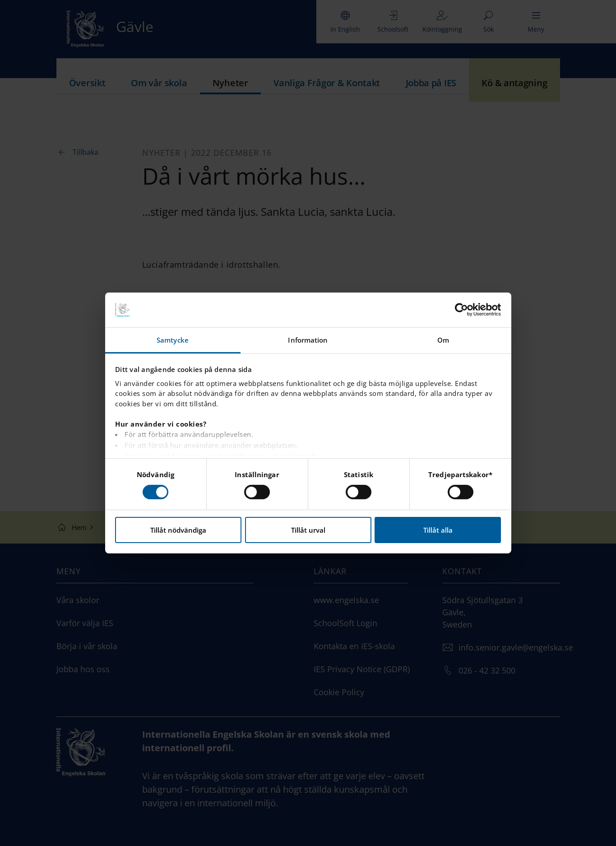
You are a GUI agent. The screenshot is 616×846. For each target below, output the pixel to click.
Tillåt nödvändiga (178, 530)
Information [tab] (308, 340)
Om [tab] (443, 340)
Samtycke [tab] (173, 340)
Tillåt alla (438, 530)
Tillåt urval (308, 530)
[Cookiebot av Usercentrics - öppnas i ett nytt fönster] (461, 310)
